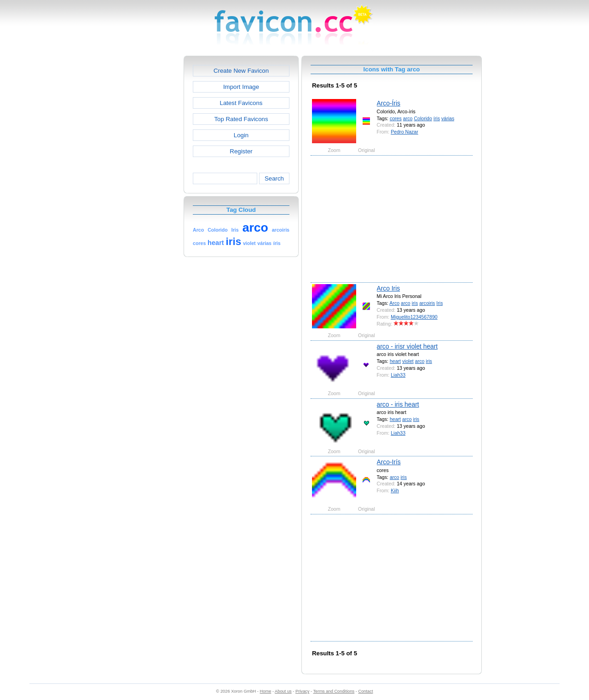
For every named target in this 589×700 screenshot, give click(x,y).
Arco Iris (389, 288)
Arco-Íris (389, 103)
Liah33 (398, 375)
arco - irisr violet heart (407, 346)
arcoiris (427, 303)
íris (437, 118)
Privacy (302, 691)
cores (396, 118)
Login (241, 135)
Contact (366, 691)
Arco (394, 303)
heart (395, 361)
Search (274, 178)
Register (241, 151)
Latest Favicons (241, 103)
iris (415, 303)
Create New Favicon (241, 71)
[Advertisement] (144, 194)
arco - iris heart (398, 404)
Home (266, 691)
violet (408, 361)
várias (448, 118)
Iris (439, 303)
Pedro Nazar (404, 132)
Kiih (395, 490)
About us (283, 691)
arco (408, 118)
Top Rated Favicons (241, 119)
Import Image (241, 87)
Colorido (423, 118)
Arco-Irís (389, 462)
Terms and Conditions (334, 691)
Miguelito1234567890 (414, 317)
